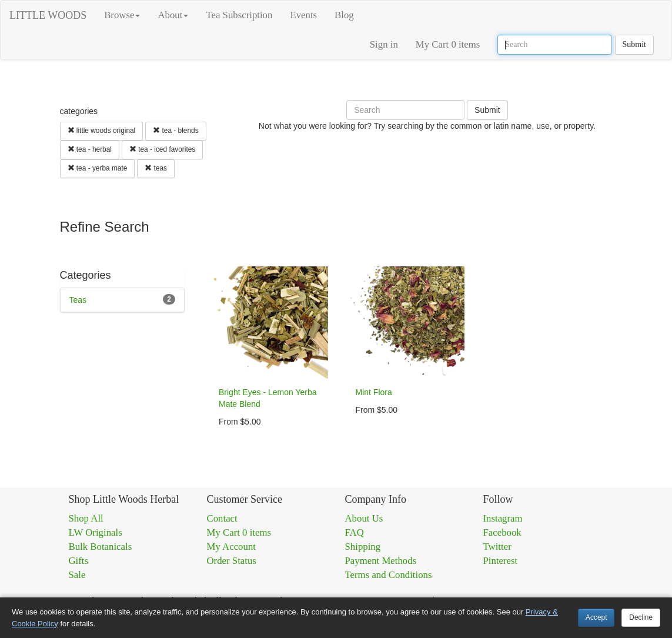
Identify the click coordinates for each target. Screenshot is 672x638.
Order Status (232, 561)
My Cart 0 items (448, 44)
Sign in (384, 44)
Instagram (503, 518)
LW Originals (96, 532)
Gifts (79, 561)
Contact (222, 518)
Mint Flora (374, 392)
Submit (634, 44)
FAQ (355, 532)
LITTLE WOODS (48, 15)
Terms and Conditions (389, 575)
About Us (364, 518)
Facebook (502, 532)
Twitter (497, 547)
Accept (596, 617)
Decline (641, 617)
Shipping (363, 547)
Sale (77, 575)
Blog (344, 15)
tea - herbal (90, 149)
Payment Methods (381, 561)
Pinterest (501, 561)
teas (156, 168)
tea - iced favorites (162, 149)
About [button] (173, 15)
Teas (78, 300)
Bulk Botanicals (101, 547)
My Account (231, 547)
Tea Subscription (239, 15)
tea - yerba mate (98, 168)
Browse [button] (122, 15)
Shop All (86, 518)
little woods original (102, 131)
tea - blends (175, 131)
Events (303, 15)
